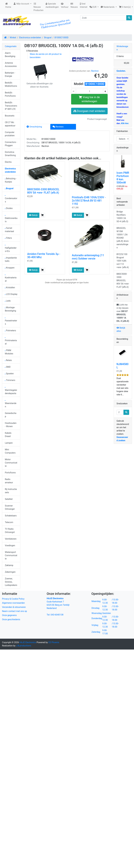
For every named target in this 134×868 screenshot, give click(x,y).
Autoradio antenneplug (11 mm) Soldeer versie (88, 257)
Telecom (9, 522)
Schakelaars (11, 516)
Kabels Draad (8, 435)
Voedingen (10, 545)
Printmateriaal (11, 341)
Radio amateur (9, 481)
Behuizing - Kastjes (11, 180)
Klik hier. (125, 123)
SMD (8, 367)
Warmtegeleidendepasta (11, 391)
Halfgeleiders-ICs (11, 249)
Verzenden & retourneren (14, 607)
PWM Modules (9, 352)
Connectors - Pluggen (11, 144)
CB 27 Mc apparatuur (10, 124)
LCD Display (11, 294)
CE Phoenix (54, 642)
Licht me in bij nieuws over (123, 313)
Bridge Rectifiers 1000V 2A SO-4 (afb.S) (122, 217)
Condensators (11, 199)
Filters (8, 238)
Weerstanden (11, 404)
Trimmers (10, 380)
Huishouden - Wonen (11, 425)
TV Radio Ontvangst (10, 531)
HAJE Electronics (28, 642)
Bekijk (33, 215)
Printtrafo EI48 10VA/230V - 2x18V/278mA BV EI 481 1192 (89, 201)
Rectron (95, 71)
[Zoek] (103, 18)
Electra (8, 162)
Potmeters (10, 331)
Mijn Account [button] (21, 4)
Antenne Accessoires (11, 65)
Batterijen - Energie (10, 74)
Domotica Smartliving (10, 154)
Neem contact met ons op (14, 611)
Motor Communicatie (11, 463)
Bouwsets (10, 116)
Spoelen (9, 374)
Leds (8, 301)
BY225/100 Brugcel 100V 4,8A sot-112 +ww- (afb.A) (123, 261)
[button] (94, 7)
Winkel (13, 38)
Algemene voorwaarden (13, 603)
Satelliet (9, 499)
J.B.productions (24, 646)
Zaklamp (9, 565)
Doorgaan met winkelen (89, 111)
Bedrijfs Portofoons (10, 94)
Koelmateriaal (11, 278)
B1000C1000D (61, 38)
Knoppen (10, 268)
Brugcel (48, 38)
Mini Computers (10, 451)
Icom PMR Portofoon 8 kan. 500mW (123, 178)
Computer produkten (10, 134)
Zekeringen (10, 572)
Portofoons (10, 473)
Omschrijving (34, 127)
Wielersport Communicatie (11, 555)
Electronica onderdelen (30, 38)
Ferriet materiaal (9, 230)
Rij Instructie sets (11, 491)
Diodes (9, 208)
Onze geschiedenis (11, 619)
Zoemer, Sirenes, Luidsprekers (11, 582)
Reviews (58, 127)
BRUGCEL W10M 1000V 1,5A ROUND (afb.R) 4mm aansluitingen (123, 238)
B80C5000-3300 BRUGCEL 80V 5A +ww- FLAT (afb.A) (43, 191)
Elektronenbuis (11, 219)
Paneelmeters (11, 321)
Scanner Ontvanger (10, 507)
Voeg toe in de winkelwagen (89, 99)
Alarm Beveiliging (10, 55)
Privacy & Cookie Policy (13, 599)
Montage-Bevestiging (10, 309)
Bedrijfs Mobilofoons (11, 84)
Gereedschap (11, 415)
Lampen (9, 443)
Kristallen (10, 288)
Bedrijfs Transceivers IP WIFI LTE (11, 106)
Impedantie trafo (11, 259)
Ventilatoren (11, 539)
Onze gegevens (9, 615)
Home (8, 5)
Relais (8, 360)
